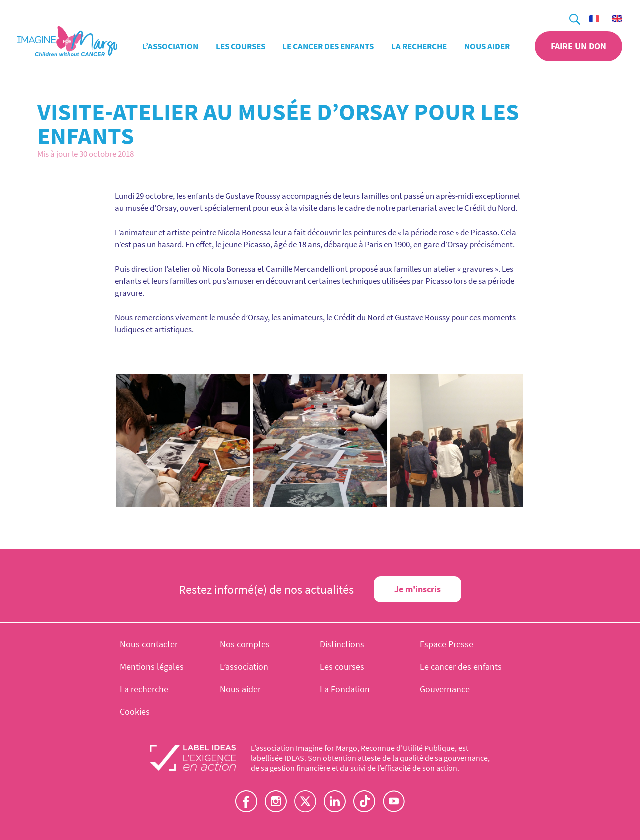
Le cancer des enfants (328, 46)
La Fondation (345, 689)
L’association (170, 46)
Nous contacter (149, 644)
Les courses (241, 46)
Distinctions (342, 644)
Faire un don (579, 46)
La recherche (419, 46)
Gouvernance (445, 689)
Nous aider (487, 46)
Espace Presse (447, 644)
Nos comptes (245, 644)
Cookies (135, 711)
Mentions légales (152, 666)
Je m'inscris (418, 589)
